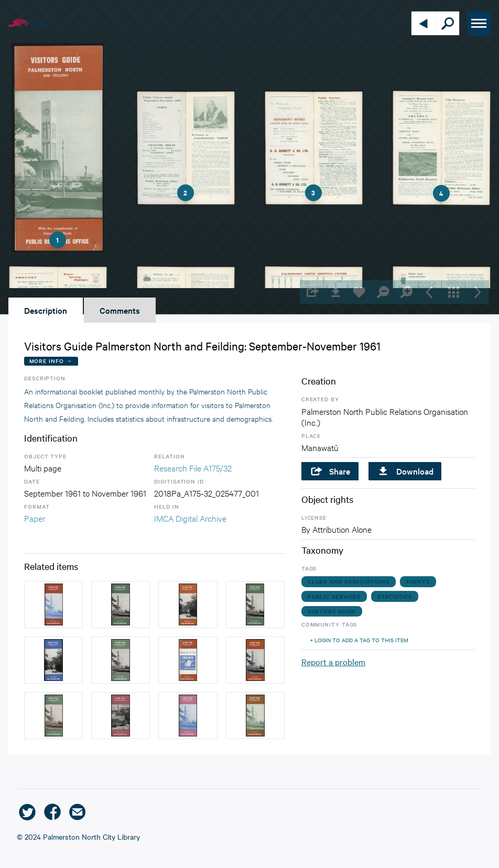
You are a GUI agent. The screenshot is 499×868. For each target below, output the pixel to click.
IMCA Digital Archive (190, 518)
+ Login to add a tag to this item (359, 640)
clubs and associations (349, 581)
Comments (120, 310)
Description (46, 310)
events (418, 581)
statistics (395, 596)
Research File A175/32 (193, 468)
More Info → (51, 361)
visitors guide (332, 611)
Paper (35, 518)
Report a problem (333, 662)
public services (334, 596)
